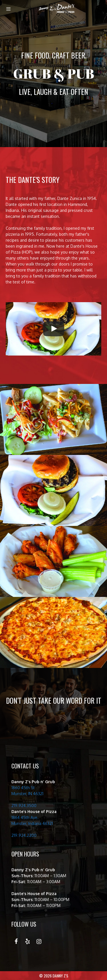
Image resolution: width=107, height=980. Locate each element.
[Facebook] (16, 942)
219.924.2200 (24, 835)
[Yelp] (27, 942)
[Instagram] (39, 942)
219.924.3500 (24, 805)
